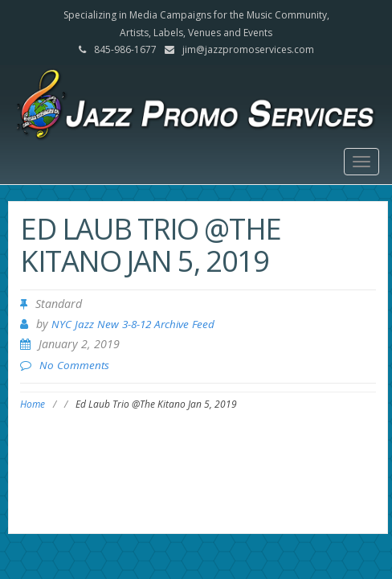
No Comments (74, 365)
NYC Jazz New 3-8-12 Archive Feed (133, 324)
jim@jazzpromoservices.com (248, 49)
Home (33, 404)
